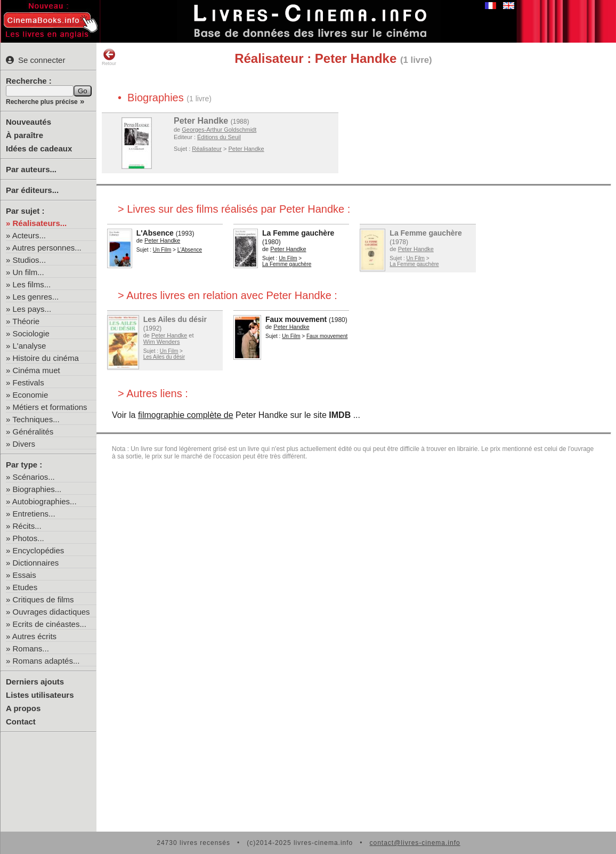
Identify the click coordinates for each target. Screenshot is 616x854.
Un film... (29, 272)
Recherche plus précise (42, 102)
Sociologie (31, 333)
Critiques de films (43, 599)
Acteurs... (29, 235)
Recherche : (29, 81)
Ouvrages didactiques (51, 612)
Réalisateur (207, 149)
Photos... (29, 538)
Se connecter (35, 60)
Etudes (25, 587)
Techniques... (36, 419)
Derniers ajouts (35, 682)
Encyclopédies (39, 550)
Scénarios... (34, 477)
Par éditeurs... (32, 190)
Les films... (32, 284)
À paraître (25, 135)
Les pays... (32, 309)
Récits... (27, 526)
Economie (31, 395)
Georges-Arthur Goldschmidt (219, 130)
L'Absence (155, 233)
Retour (109, 57)
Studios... (30, 260)
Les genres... (36, 297)
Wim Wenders (162, 342)
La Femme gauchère (298, 233)
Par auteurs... (31, 169)
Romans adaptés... (46, 661)
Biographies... (37, 489)
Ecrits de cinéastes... (50, 624)
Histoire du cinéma (46, 358)
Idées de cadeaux (39, 148)
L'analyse (30, 346)
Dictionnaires (36, 563)
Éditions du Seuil (219, 137)
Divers (24, 444)
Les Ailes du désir (175, 319)
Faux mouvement (296, 319)
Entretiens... (34, 514)
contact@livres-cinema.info (415, 843)
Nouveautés (29, 122)
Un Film (162, 250)
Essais (25, 575)
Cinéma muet (37, 370)
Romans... (31, 648)
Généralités (33, 432)
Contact (21, 722)
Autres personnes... (47, 248)
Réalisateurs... (40, 223)
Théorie (26, 321)
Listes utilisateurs (40, 695)
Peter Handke (201, 121)
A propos (23, 708)
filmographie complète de (186, 415)
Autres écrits (34, 636)
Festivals (29, 382)
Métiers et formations (50, 407)
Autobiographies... (44, 501)
